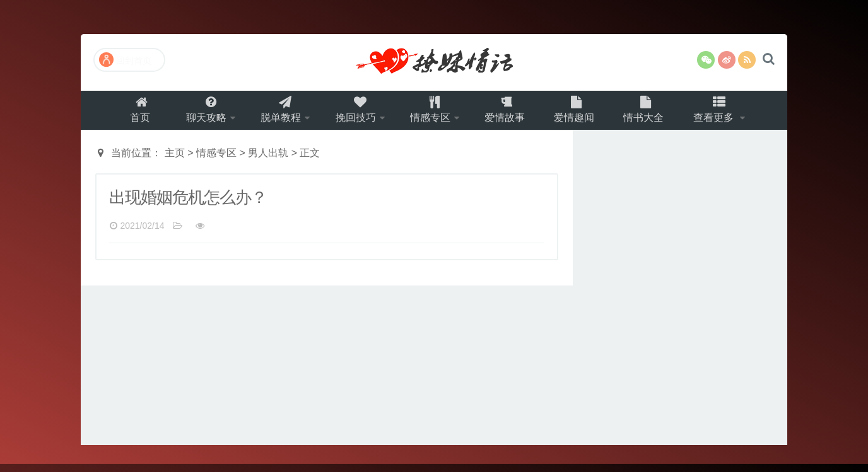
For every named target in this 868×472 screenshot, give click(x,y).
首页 (127, 114)
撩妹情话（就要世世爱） (434, 62)
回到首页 (125, 60)
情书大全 (654, 114)
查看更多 (727, 114)
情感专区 (431, 114)
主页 (175, 161)
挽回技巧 (353, 114)
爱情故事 (510, 114)
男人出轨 (268, 161)
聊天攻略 (195, 114)
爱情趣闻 (582, 114)
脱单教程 (274, 114)
